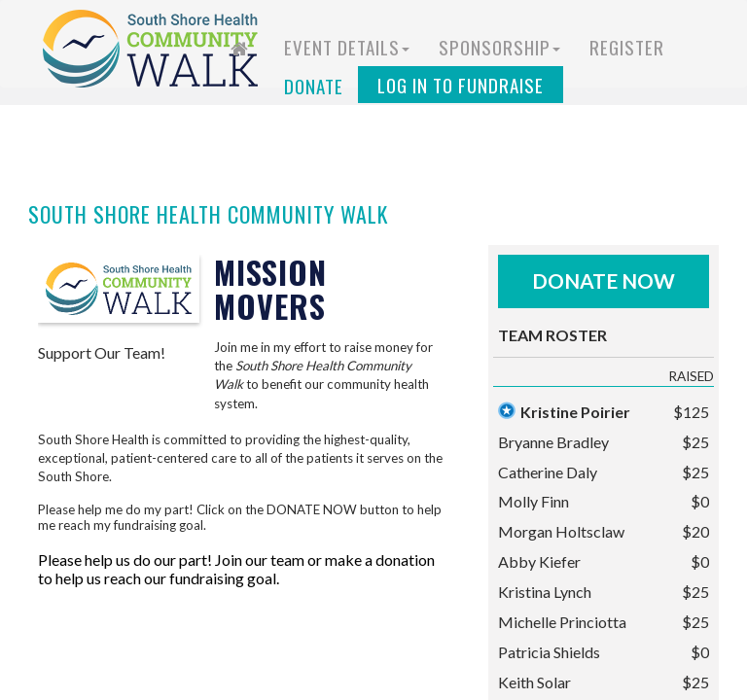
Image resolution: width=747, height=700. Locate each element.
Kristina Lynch (545, 592)
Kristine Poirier (575, 412)
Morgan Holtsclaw (561, 531)
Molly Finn (534, 501)
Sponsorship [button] (499, 47)
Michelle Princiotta (562, 622)
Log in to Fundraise (461, 85)
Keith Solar (534, 682)
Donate (314, 86)
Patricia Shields (549, 652)
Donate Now (604, 280)
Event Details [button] (347, 47)
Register (627, 47)
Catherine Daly (548, 472)
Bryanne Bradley (553, 442)
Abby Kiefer (539, 561)
